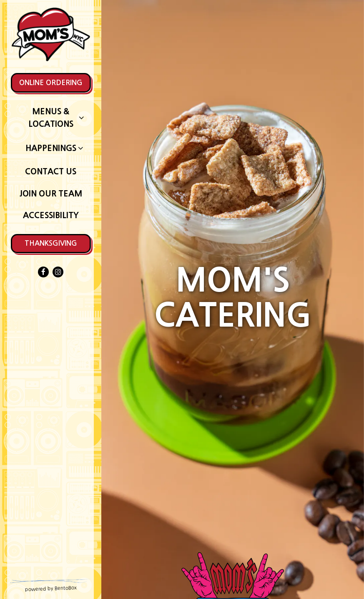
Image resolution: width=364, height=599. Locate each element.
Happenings (51, 148)
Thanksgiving (51, 243)
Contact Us (51, 171)
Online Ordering (51, 83)
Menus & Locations (51, 117)
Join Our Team (51, 194)
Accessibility (51, 215)
